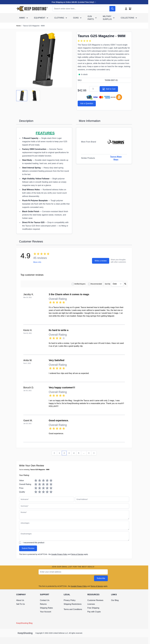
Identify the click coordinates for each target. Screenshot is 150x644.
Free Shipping (93, 608)
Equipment (40, 18)
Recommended (96, 284)
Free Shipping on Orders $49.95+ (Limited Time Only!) (74, 2)
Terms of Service (77, 554)
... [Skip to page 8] (84, 453)
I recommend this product (34, 543)
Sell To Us (21, 604)
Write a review (101, 261)
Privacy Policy (70, 600)
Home (18, 26)
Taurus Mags (116, 157)
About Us (20, 600)
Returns (43, 604)
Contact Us (45, 600)
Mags (116, 159)
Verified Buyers (80, 284)
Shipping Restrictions (73, 604)
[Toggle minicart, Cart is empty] (130, 9)
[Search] (112, 9)
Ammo (22, 18)
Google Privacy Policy (59, 554)
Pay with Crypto (94, 612)
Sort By (108, 284)
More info (37, 262)
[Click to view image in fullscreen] (44, 59)
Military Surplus (107, 18)
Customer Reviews (95, 600)
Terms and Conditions (73, 609)
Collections (127, 18)
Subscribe (101, 578)
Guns (76, 18)
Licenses (91, 604)
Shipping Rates (46, 608)
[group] (85, 41)
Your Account (46, 612)
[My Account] (126, 9)
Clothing (59, 18)
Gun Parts (91, 18)
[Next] (94, 453)
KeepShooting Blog (24, 623)
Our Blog (115, 600)
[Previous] (54, 453)
